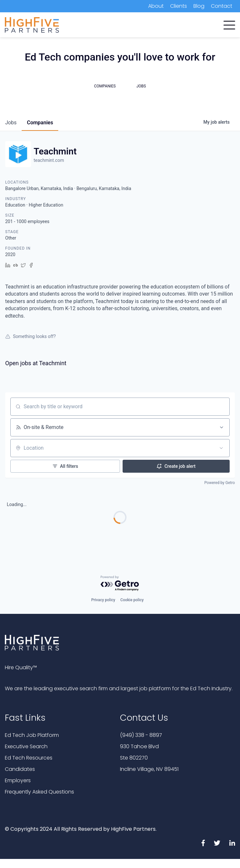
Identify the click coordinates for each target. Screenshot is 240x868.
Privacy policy (103, 600)
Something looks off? (30, 336)
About (156, 6)
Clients (179, 6)
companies (40, 123)
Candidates (20, 769)
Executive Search (26, 746)
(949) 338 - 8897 (141, 735)
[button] (229, 24)
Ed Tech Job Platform (32, 735)
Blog (199, 6)
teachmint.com (49, 160)
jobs (11, 123)
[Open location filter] (221, 448)
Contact (222, 6)
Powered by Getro (220, 483)
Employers (18, 780)
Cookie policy (132, 600)
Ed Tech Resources (29, 758)
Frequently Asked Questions (39, 792)
